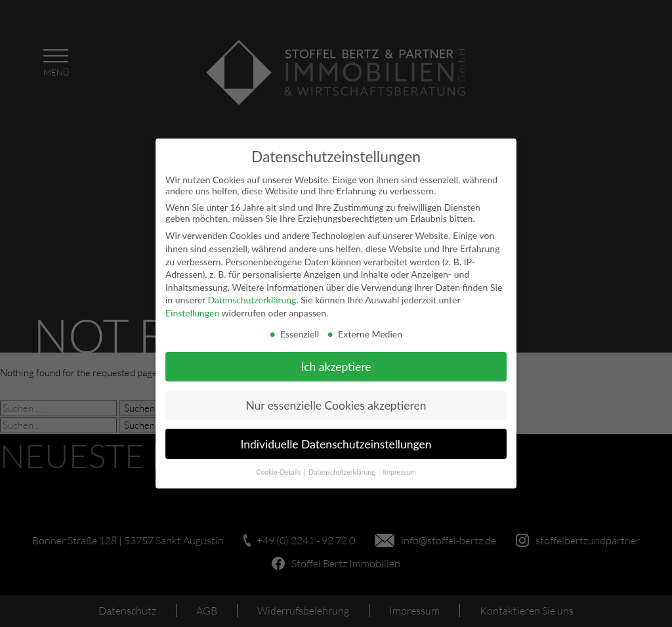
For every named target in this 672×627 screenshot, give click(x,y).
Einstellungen (192, 309)
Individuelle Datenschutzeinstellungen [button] (336, 440)
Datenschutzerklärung (252, 296)
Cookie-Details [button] (279, 469)
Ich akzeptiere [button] (336, 363)
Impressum (400, 469)
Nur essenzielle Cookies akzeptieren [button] (336, 401)
